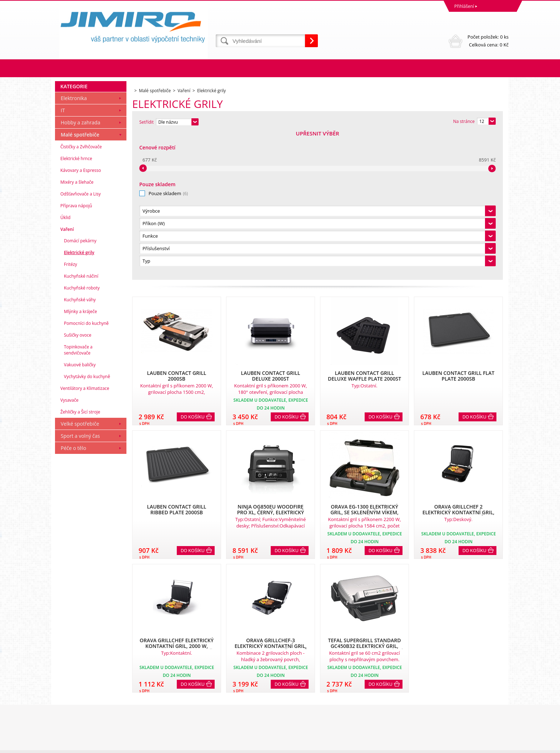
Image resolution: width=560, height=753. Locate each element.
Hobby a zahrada (81, 270)
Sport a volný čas (80, 583)
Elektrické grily (79, 400)
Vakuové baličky (80, 512)
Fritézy (71, 412)
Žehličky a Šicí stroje (80, 559)
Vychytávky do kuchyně (87, 524)
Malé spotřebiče (80, 282)
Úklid (65, 365)
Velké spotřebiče (80, 571)
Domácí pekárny (80, 388)
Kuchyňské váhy (80, 447)
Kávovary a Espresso (81, 318)
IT (63, 257)
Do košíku (193, 270)
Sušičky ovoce (78, 482)
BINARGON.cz (495, 746)
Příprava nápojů (76, 353)
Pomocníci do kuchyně (86, 470)
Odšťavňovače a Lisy (81, 341)
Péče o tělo (73, 595)
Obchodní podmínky (77, 686)
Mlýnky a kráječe (81, 459)
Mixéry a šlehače (77, 329)
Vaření (67, 376)
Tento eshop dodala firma (454, 746)
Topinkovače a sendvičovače (78, 497)
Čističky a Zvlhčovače (81, 294)
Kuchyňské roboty (82, 435)
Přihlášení (464, 6)
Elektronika (74, 245)
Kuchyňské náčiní (81, 423)
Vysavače (69, 547)
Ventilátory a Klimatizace (85, 536)
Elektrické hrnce (76, 306)
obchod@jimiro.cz (300, 718)
